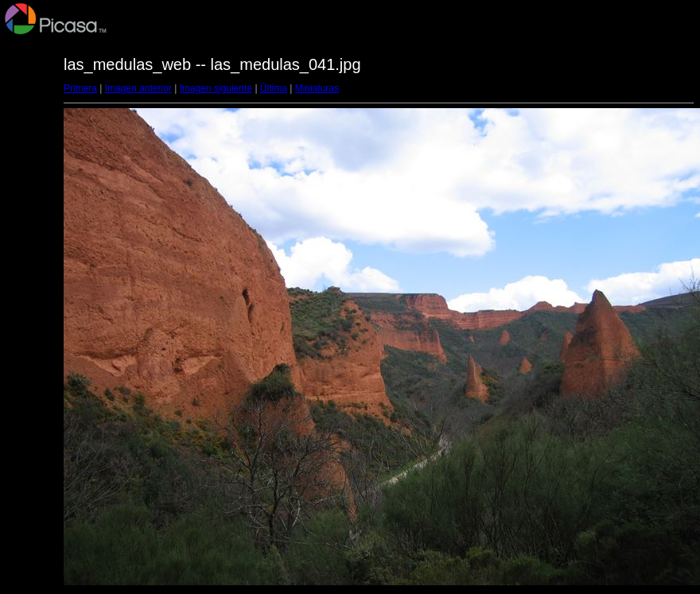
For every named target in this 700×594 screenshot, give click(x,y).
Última (274, 88)
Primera (80, 88)
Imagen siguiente (216, 88)
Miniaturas (317, 88)
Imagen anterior (138, 88)
